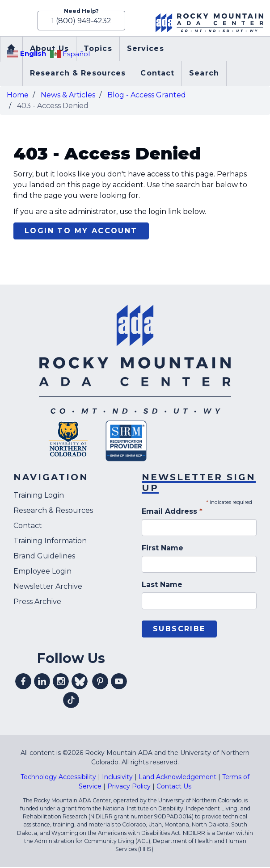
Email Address (172, 512)
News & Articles (68, 96)
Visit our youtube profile (119, 682)
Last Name (162, 585)
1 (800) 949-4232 (80, 21)
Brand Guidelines (44, 557)
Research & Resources (53, 512)
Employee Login (42, 572)
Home (18, 96)
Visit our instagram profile (61, 682)
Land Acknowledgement (177, 778)
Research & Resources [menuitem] (78, 74)
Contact (28, 527)
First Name (162, 549)
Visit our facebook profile (23, 682)
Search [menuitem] (204, 74)
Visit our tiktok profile (71, 701)
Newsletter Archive (48, 588)
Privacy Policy (129, 787)
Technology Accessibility (58, 778)
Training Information (50, 542)
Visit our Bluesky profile (80, 682)
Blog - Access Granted (147, 96)
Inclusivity (117, 778)
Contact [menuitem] (157, 74)
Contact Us (174, 787)
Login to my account (81, 232)
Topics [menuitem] (98, 50)
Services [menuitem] (146, 50)
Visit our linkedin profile (42, 682)
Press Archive (37, 603)
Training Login (39, 497)
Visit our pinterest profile (100, 682)
